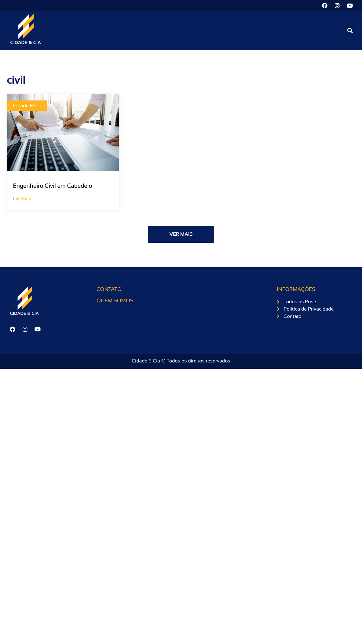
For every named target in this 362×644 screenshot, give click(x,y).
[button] (350, 30)
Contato (109, 289)
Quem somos (115, 301)
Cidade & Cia (27, 106)
